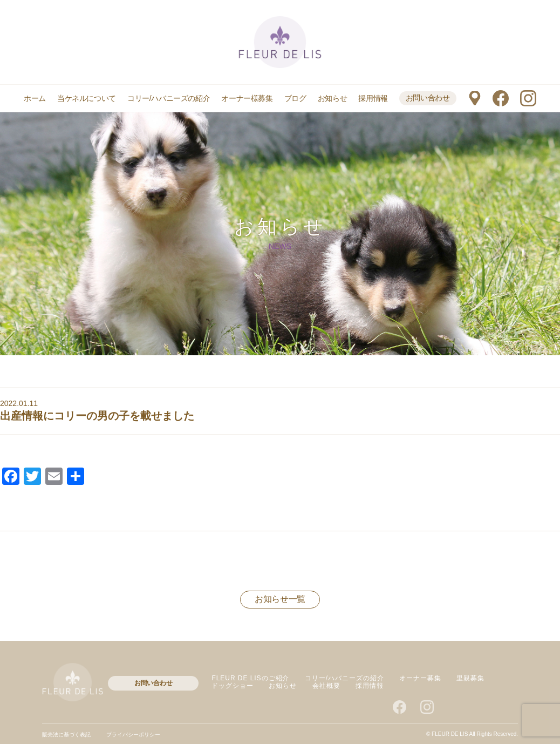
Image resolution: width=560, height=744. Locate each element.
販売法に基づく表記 (66, 735)
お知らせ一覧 (280, 599)
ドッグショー (233, 686)
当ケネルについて (87, 98)
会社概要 (326, 686)
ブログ (295, 98)
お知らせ (332, 98)
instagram (528, 98)
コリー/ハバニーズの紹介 (169, 98)
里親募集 (470, 678)
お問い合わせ (428, 98)
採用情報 (373, 98)
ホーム (35, 98)
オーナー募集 (420, 678)
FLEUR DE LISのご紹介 (250, 678)
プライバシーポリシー (133, 735)
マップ (474, 98)
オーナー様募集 (247, 98)
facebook (501, 98)
